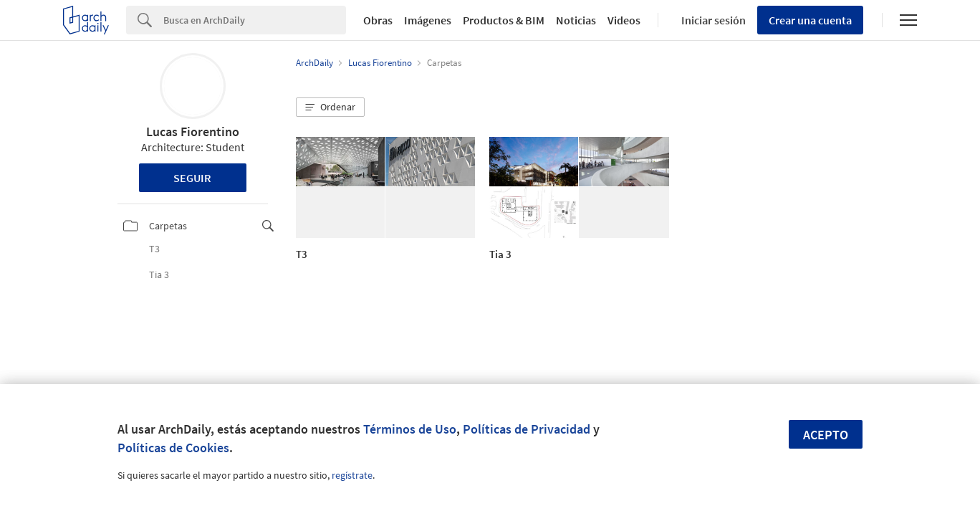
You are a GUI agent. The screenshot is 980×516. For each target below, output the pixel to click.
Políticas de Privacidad (527, 429)
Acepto (826, 435)
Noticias (576, 20)
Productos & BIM (504, 20)
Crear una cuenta (810, 20)
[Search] (255, 20)
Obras (378, 20)
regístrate (352, 475)
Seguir (192, 178)
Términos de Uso (410, 429)
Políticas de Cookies (173, 448)
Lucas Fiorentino (193, 132)
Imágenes (428, 20)
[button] (330, 107)
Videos (624, 20)
